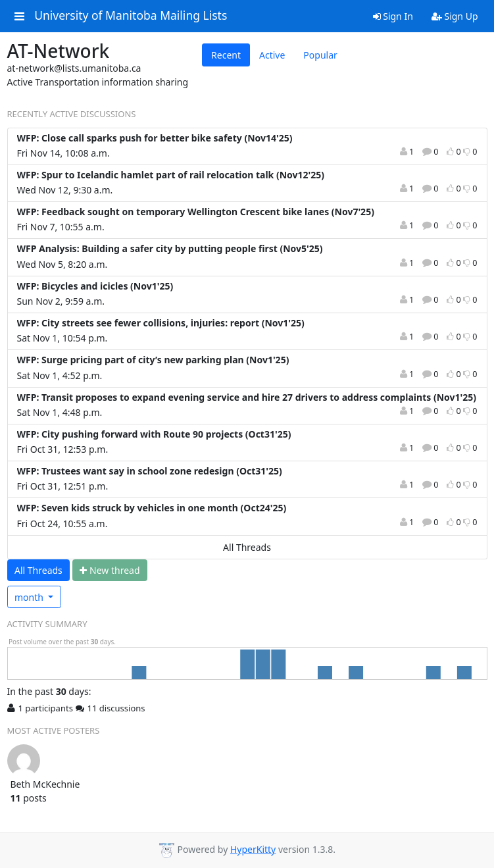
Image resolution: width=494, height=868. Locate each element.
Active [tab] (272, 55)
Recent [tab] (226, 55)
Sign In (393, 16)
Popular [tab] (320, 55)
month (30, 597)
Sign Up (455, 16)
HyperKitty (253, 849)
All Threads (247, 547)
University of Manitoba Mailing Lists (131, 16)
